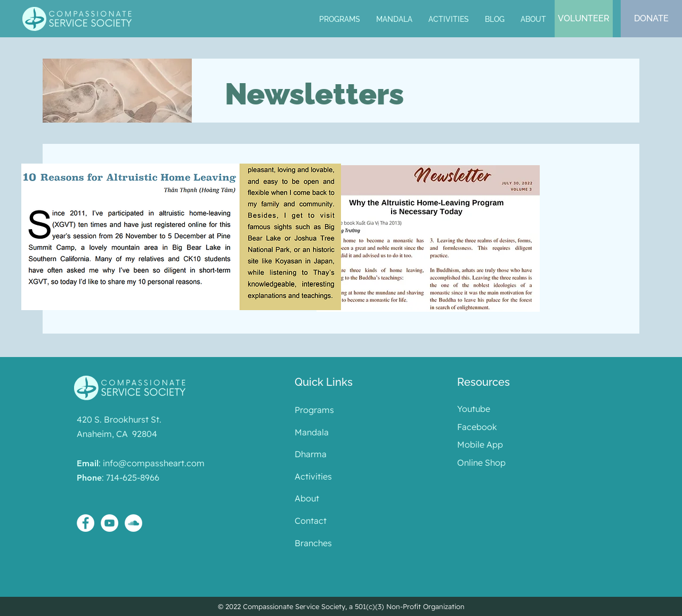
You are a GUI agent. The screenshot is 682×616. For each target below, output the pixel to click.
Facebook (477, 427)
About (307, 498)
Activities (313, 476)
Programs (314, 410)
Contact (311, 521)
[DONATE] (651, 19)
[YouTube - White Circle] (109, 523)
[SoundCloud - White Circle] (133, 523)
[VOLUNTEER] (584, 19)
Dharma (311, 454)
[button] (394, 19)
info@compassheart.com (154, 463)
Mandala (312, 432)
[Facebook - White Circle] (86, 523)
